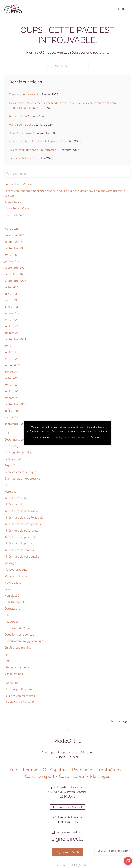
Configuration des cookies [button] (69, 437)
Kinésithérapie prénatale (21, 544)
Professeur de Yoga (17, 628)
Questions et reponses (19, 635)
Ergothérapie (110, 770)
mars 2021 (12, 359)
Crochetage (12, 446)
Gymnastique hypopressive (22, 479)
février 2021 (12, 365)
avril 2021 (11, 352)
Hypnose (10, 492)
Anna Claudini (18, 116)
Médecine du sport (17, 576)
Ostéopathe (12, 609)
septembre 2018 (15, 424)
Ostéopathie (55, 770)
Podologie (82, 770)
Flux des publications (18, 689)
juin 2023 (11, 294)
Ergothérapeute (15, 466)
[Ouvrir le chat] (128, 861)
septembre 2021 (15, 339)
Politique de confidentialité (65, 788)
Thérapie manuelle (17, 667)
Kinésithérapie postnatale (21, 531)
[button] (124, 9)
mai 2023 (11, 300)
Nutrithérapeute (15, 602)
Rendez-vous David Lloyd (67, 833)
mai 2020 (11, 385)
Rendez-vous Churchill (67, 807)
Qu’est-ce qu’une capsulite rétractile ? (34, 150)
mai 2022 (11, 320)
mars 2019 (12, 417)
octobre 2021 (13, 333)
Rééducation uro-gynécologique (25, 641)
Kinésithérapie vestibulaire (22, 557)
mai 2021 (11, 346)
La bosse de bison (21, 158)
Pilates (9, 615)
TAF (7, 661)
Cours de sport (40, 777)
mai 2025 (11, 255)
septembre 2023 (15, 281)
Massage (10, 563)
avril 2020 (11, 391)
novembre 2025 (15, 235)
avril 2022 (11, 326)
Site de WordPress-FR (19, 702)
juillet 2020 (12, 378)
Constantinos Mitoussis (24, 95)
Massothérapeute (16, 570)
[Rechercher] (67, 66)
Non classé (12, 596)
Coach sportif (72, 777)
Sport (8, 654)
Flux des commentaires (20, 696)
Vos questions (14, 674)
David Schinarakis (21, 133)
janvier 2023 (13, 313)
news (8, 589)
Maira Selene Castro (22, 125)
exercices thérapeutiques (21, 472)
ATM (7, 433)
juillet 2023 (12, 287)
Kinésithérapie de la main (21, 511)
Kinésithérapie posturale (20, 537)
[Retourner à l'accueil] (13, 9)
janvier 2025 (13, 261)
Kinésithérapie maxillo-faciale (24, 518)
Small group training (18, 648)
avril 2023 (11, 307)
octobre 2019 (13, 398)
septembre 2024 (15, 268)
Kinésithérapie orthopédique (23, 524)
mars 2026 (12, 229)
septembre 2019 (15, 404)
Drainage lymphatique (19, 452)
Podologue (12, 622)
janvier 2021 (13, 372)
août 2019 (11, 411)
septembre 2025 (15, 248)
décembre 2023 (15, 274)
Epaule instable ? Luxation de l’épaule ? (35, 141)
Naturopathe (13, 583)
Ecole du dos (13, 459)
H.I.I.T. (8, 485)
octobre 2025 (13, 242)
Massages (100, 777)
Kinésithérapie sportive (20, 550)
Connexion (11, 683)
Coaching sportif (15, 440)
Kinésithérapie (14, 505)
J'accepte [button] (95, 437)
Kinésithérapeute (16, 498)
